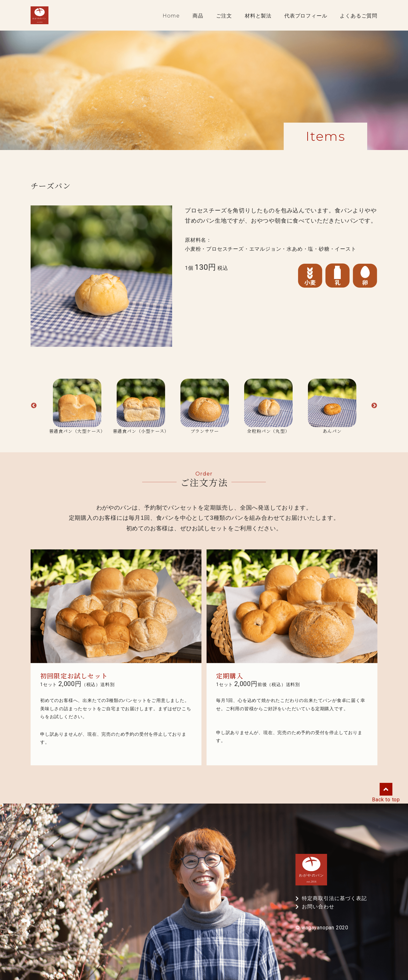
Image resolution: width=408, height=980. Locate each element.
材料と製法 (258, 16)
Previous (34, 406)
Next (374, 406)
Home (171, 16)
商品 (198, 16)
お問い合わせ (318, 907)
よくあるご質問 (359, 16)
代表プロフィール (306, 16)
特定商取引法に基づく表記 (334, 898)
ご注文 (224, 16)
